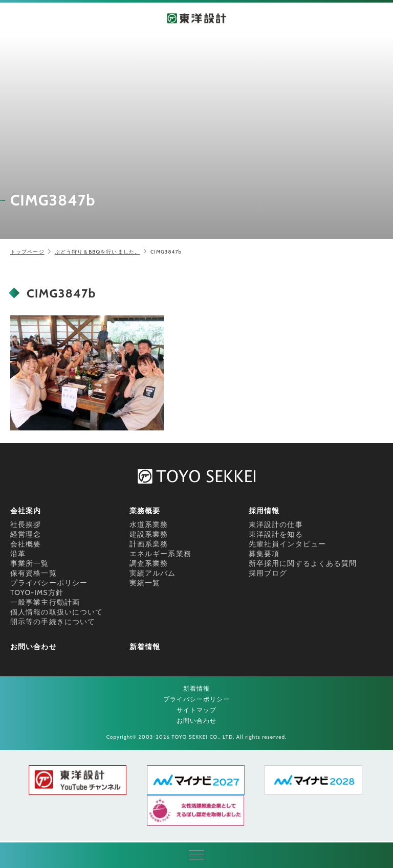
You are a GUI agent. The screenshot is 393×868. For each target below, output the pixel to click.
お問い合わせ (34, 647)
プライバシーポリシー (49, 583)
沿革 (18, 554)
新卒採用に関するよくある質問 (303, 563)
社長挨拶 (26, 524)
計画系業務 (149, 544)
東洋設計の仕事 (276, 524)
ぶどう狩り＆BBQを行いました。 (97, 252)
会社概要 (26, 544)
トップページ (27, 252)
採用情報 (264, 511)
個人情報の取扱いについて (57, 612)
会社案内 (26, 511)
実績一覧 (145, 583)
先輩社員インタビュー (287, 544)
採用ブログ (268, 573)
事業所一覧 (30, 563)
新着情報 (145, 647)
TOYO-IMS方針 (37, 592)
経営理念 (26, 534)
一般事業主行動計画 (45, 602)
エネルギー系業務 (160, 554)
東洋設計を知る (276, 534)
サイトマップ (197, 710)
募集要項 (264, 554)
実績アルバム (153, 573)
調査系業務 (149, 563)
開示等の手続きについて (53, 622)
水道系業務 (149, 524)
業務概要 (145, 511)
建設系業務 (149, 534)
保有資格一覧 (34, 573)
